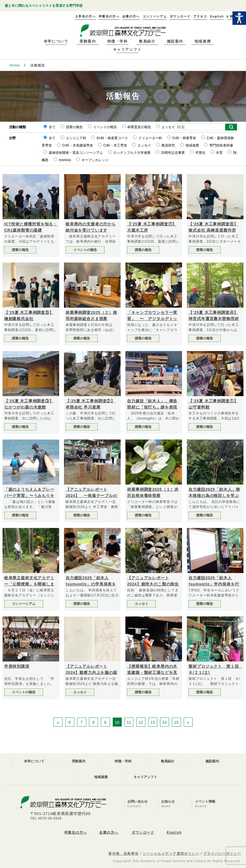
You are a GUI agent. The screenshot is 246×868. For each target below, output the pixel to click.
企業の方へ (109, 833)
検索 (232, 16)
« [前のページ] (58, 722)
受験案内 (88, 41)
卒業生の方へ (76, 833)
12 (141, 722)
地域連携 (203, 41)
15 (176, 722)
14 (165, 722)
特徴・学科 (118, 41)
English (174, 833)
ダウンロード (143, 833)
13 (153, 722)
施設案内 (175, 41)
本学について (56, 41)
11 (129, 722)
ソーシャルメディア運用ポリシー (171, 854)
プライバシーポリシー (222, 854)
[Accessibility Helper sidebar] (239, 18)
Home (15, 65)
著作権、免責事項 (123, 854)
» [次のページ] (188, 722)
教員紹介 (147, 41)
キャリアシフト (127, 49)
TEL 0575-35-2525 (46, 818)
